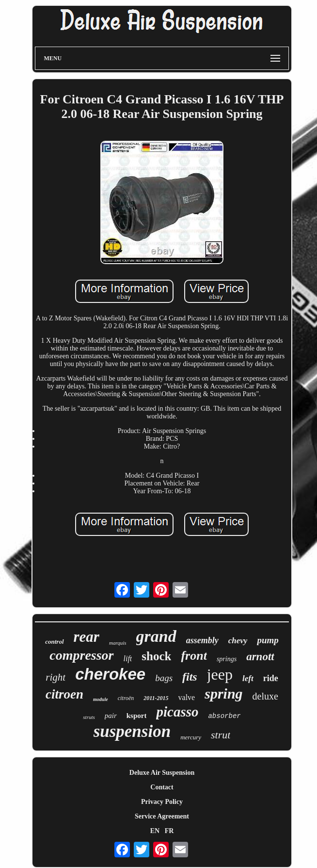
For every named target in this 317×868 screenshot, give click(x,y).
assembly (202, 640)
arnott (260, 657)
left (248, 678)
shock (156, 656)
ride (271, 678)
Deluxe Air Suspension (162, 773)
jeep (220, 674)
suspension (132, 731)
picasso (177, 712)
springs (227, 659)
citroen (64, 694)
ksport (137, 716)
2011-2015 (156, 698)
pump (268, 640)
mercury (191, 737)
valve (187, 697)
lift (128, 659)
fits (190, 677)
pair (111, 716)
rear (87, 637)
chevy (238, 641)
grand (156, 636)
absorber (224, 716)
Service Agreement (162, 816)
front (194, 656)
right (55, 677)
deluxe (265, 696)
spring (223, 693)
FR (169, 831)
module (101, 699)
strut (221, 735)
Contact (162, 787)
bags (164, 678)
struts (89, 717)
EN (155, 831)
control (54, 642)
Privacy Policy (162, 802)
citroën (126, 698)
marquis (118, 643)
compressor (81, 655)
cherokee (110, 674)
